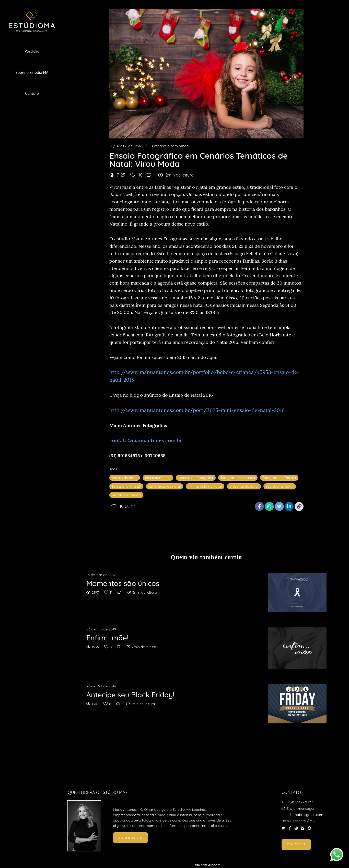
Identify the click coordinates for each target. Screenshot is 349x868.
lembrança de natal (165, 486)
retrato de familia (126, 495)
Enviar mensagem (302, 807)
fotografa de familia (279, 478)
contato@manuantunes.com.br (146, 440)
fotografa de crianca (238, 478)
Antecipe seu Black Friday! (130, 695)
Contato (32, 93)
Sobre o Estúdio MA (32, 73)
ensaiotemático (158, 478)
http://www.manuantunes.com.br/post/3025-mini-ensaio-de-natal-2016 (197, 410)
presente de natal (244, 486)
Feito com (206, 864)
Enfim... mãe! (107, 638)
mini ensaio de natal (205, 486)
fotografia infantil (126, 486)
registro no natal (280, 486)
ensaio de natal (125, 478)
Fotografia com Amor (170, 146)
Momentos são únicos (123, 583)
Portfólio (32, 51)
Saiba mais (130, 836)
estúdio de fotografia (196, 478)
